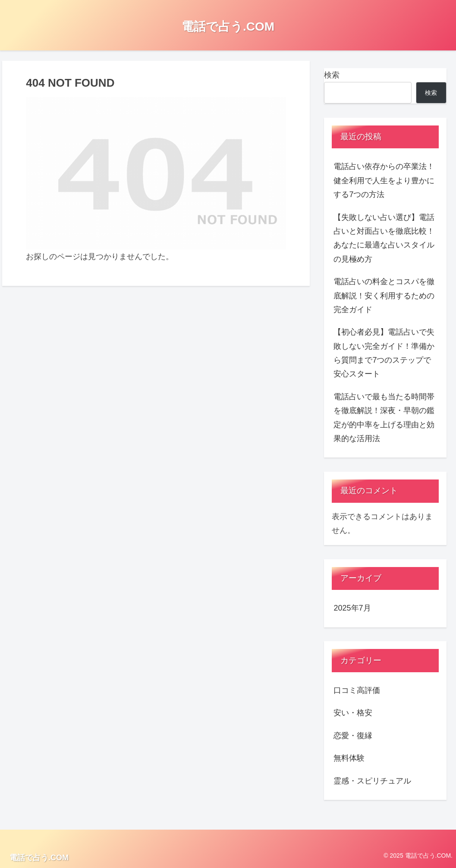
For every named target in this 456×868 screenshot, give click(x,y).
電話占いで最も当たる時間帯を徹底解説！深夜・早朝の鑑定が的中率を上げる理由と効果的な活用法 (384, 418)
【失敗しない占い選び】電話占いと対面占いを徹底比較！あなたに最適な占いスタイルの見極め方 (384, 238)
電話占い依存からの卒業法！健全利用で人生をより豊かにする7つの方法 (384, 180)
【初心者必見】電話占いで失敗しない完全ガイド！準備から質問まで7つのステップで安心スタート (384, 353)
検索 (332, 75)
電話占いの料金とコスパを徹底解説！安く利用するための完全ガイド (384, 296)
